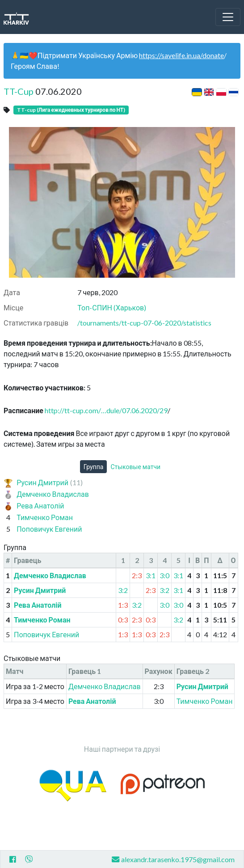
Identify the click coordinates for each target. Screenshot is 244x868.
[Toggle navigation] (228, 17)
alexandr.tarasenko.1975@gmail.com (173, 859)
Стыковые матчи (135, 467)
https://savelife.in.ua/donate (181, 55)
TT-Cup (19, 91)
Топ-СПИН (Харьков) (112, 307)
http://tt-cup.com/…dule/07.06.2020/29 (106, 410)
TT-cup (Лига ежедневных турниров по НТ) (71, 110)
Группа (94, 467)
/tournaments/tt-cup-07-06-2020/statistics (144, 323)
